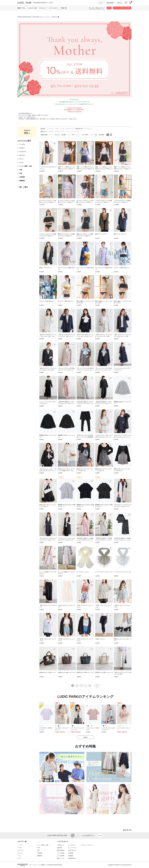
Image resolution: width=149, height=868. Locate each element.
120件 (78, 135)
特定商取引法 (72, 858)
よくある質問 (61, 856)
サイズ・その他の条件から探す (122, 8)
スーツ (19, 856)
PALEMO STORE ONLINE (24, 17)
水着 (38, 848)
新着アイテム (21, 8)
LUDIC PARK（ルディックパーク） (42, 17)
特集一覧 (64, 8)
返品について (61, 858)
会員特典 (59, 848)
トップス (20, 845)
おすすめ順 (50, 129)
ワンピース (21, 850)
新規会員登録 (110, 3)
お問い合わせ (72, 850)
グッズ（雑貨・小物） (43, 845)
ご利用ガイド (61, 845)
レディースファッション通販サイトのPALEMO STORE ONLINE (45, 865)
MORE (85, 737)
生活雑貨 (40, 853)
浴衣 (38, 850)
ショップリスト (73, 848)
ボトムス (20, 853)
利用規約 (71, 856)
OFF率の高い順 (88, 129)
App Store (100, 836)
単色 (92, 135)
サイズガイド (72, 845)
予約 (72, 131)
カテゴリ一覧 (32, 8)
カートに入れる (130, 3)
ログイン (101, 3)
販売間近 (57, 131)
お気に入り (126, 3)
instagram (73, 835)
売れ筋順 (62, 129)
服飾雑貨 (40, 856)
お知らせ (119, 3)
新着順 (56, 129)
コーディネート (54, 8)
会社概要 (71, 853)
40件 (69, 135)
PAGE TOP (127, 830)
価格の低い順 (70, 129)
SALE (68, 131)
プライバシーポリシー (87, 845)
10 (90, 686)
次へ (97, 686)
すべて (51, 135)
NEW (63, 131)
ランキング (43, 8)
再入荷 (77, 131)
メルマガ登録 (61, 853)
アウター (20, 848)
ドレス (19, 858)
